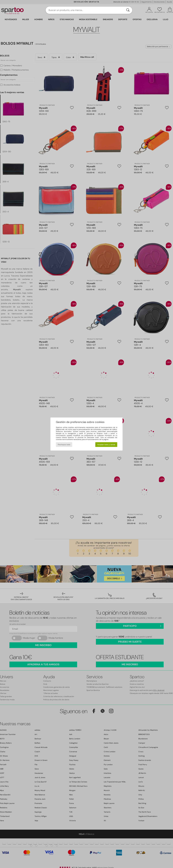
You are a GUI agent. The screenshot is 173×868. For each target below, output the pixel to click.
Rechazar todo (64, 445)
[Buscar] (128, 10)
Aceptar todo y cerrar (106, 445)
